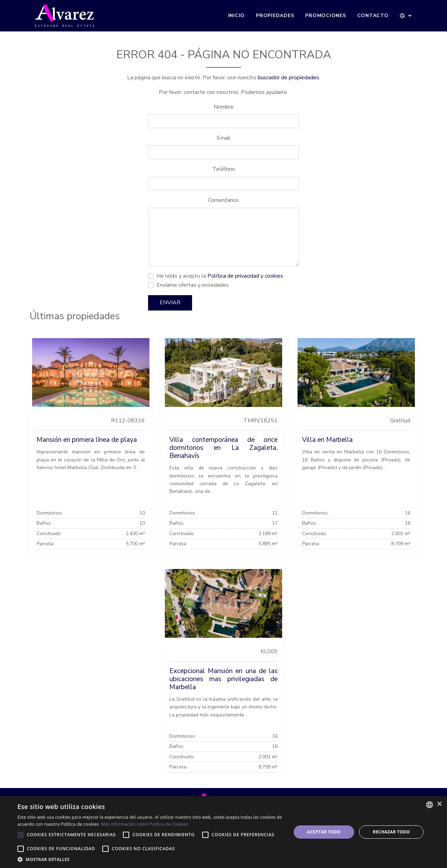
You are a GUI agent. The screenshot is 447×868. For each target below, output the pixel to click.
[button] (406, 16)
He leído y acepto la (220, 276)
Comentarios (223, 200)
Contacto (373, 16)
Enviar (170, 302)
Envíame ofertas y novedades (193, 285)
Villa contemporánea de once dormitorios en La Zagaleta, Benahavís (223, 448)
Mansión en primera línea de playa (87, 440)
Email (224, 138)
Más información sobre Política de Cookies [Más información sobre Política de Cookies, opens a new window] (145, 824)
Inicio (237, 16)
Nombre (224, 107)
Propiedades (275, 16)
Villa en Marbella (327, 440)
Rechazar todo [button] (391, 832)
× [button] (439, 804)
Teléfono (224, 169)
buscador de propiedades (288, 78)
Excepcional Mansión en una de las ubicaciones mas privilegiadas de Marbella (223, 679)
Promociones (325, 16)
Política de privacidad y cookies (245, 276)
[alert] (223, 832)
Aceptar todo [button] (324, 832)
